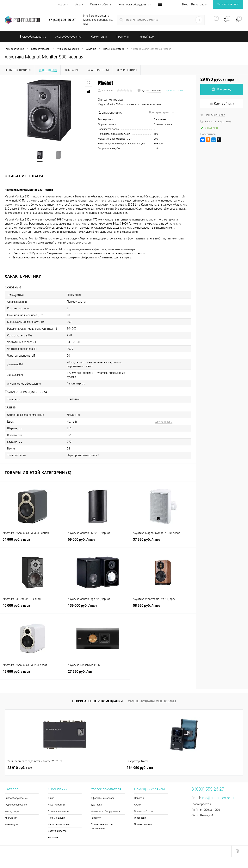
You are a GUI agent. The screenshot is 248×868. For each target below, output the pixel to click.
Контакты (53, 838)
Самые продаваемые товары (152, 701)
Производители (143, 825)
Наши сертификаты (59, 825)
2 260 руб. (138, 768)
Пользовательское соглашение (102, 827)
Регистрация (199, 4)
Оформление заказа (103, 798)
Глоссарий (140, 818)
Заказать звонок (228, 4)
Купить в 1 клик (222, 104)
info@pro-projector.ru (218, 798)
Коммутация (12, 811)
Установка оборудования (135, 4)
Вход (185, 4)
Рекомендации (56, 818)
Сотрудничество (57, 831)
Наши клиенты (56, 805)
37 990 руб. (163, 542)
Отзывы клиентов (58, 811)
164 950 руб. (80, 768)
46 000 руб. (33, 608)
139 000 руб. (98, 608)
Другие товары (164, 422)
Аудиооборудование (16, 805)
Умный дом (11, 825)
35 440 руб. (199, 768)
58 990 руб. (163, 608)
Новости (63, 4)
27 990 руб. (98, 674)
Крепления (11, 818)
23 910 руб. (20, 768)
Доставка (96, 805)
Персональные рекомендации (97, 701)
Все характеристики (162, 112)
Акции (79, 4)
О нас (51, 798)
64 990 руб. (33, 542)
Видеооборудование (16, 798)
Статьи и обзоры (101, 4)
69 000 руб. (98, 542)
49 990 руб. (33, 674)
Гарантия (96, 818)
